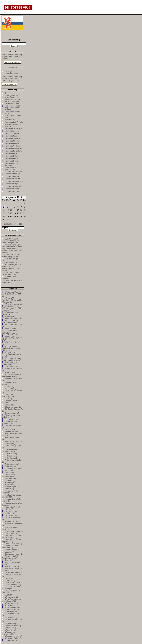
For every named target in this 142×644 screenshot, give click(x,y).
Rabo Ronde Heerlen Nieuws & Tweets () (11, 537)
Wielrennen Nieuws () (13, 636)
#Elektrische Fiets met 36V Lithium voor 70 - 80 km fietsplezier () (12, 308)
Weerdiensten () (11, 597)
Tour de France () (12, 566)
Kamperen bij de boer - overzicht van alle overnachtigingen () (12, 268)
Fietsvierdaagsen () (13, 464)
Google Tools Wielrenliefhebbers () (10, 475)
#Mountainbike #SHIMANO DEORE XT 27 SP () (12, 338)
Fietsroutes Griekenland (13, 171)
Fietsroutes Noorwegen (13, 148)
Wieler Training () (12, 609)
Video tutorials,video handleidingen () (11, 588)
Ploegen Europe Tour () (14, 521)
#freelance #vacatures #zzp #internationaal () (12, 321)
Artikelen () (9, 387)
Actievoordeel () (11, 366)
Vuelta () (9, 595)
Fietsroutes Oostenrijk (13, 146)
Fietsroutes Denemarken (14, 181)
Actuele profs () (11, 372)
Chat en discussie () (13, 407)
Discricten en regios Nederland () (11, 416)
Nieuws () (9, 509)
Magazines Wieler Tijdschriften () (10, 492)
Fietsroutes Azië (10, 120)
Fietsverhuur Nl (11, 263)
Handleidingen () (12, 478)
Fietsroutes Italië (11, 153)
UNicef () (9, 579)
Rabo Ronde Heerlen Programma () (11, 541)
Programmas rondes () (14, 532)
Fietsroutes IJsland (12, 156)
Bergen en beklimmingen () (8, 396)
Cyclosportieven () (12, 413)
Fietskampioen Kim (12, 103)
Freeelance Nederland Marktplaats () (12, 469)
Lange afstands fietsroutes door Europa (13, 168)
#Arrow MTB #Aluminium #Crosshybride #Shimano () (12, 300)
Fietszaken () (10, 466)
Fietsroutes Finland (12, 176)
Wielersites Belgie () (13, 626)
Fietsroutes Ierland (11, 158)
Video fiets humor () (13, 583)
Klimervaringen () (12, 487)
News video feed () (12, 507)
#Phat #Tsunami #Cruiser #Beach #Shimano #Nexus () (12, 348)
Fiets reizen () (11, 444)
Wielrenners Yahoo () (13, 638)
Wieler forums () (11, 605)
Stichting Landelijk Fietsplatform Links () (10, 557)
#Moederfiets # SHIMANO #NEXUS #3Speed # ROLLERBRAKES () (10, 331)
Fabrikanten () (11, 429)
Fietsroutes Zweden (12, 131)
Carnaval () (10, 405)
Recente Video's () (12, 550)
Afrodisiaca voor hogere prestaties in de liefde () (12, 375)
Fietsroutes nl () (11, 456)
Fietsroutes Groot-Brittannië (11, 164)
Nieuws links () (11, 515)
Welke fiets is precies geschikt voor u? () (11, 600)
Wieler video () (11, 611)
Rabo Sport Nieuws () (13, 544)
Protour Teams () (12, 534)
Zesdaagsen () (11, 640)
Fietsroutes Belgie (11, 184)
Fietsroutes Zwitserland (13, 128)
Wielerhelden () (11, 624)
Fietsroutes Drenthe (12, 189)
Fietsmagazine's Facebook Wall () (9, 451)
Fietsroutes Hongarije (12, 161)
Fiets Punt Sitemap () (13, 442)
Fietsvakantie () (11, 458)
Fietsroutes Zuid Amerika (14, 122)
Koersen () (9, 489)
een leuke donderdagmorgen (11, 72)
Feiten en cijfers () (12, 431)
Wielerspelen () (11, 628)
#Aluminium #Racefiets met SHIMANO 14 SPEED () (12, 294)
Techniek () (9, 560)
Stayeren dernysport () (14, 554)
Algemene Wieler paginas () (10, 384)
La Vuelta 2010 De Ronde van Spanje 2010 (11, 242)
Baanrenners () (11, 389)
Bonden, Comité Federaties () (9, 402)
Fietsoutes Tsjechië (12, 133)
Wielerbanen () (11, 618)
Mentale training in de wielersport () (11, 496)
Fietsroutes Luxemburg (13, 151)
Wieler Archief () (11, 603)
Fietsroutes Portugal (12, 143)
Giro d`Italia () (11, 472)
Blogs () (8, 399)
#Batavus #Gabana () (13, 304)
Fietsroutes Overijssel (13, 186)
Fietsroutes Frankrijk (12, 174)
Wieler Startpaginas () (14, 607)
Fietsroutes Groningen (13, 191)
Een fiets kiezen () (12, 419)
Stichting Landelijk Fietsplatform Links (12, 97)
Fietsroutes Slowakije (12, 138)
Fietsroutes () (11, 454)
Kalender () (10, 483)
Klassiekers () (10, 485)
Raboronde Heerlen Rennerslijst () (11, 547)
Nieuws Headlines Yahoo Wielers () (10, 512)
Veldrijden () (10, 581)
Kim (6, 93)
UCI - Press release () (14, 572)
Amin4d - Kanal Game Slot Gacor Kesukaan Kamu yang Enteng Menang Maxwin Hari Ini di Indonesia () (12, 249)
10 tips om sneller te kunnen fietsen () (11, 363)
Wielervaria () (10, 630)
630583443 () (11, 239)
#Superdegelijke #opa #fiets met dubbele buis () (11, 359)
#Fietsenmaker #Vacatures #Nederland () (12, 317)
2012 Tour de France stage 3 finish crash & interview (13, 108)
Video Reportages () (13, 585)
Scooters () (9, 552)
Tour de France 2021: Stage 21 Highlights (12, 100)
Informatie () (10, 481)
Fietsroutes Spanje (12, 136)
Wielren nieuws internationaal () (9, 633)
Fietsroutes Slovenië (12, 141)
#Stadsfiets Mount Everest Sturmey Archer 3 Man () (11, 354)
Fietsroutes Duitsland (12, 179)
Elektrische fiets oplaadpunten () (9, 422)
